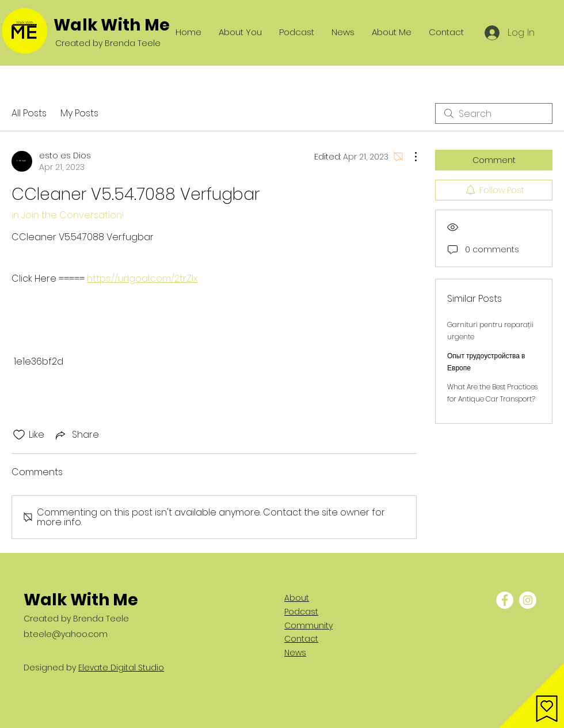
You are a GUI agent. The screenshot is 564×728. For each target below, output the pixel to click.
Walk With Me (112, 25)
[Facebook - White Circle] (505, 600)
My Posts (79, 113)
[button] (531, 695)
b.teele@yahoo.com (66, 634)
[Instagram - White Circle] (528, 600)
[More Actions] (410, 157)
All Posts (29, 113)
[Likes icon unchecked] (19, 435)
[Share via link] (76, 435)
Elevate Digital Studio (121, 668)
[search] (494, 113)
